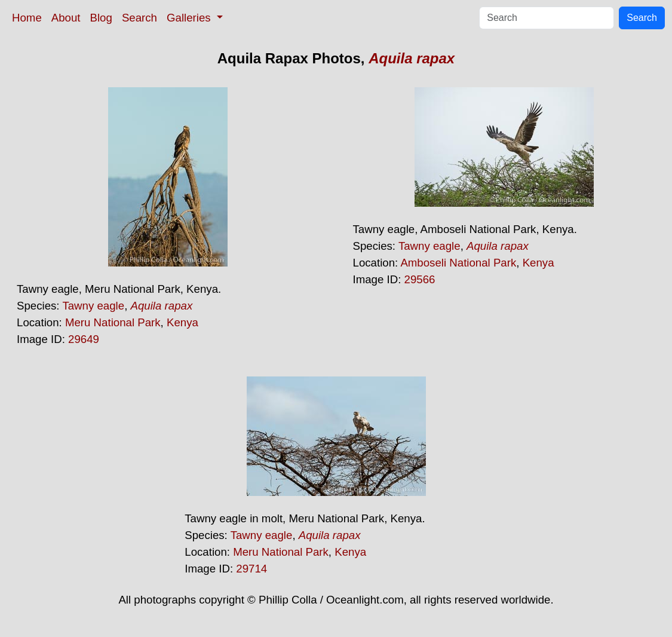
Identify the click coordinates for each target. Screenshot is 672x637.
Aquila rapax (412, 58)
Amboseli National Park (458, 263)
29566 (420, 279)
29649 (84, 339)
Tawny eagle (93, 306)
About (66, 18)
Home (27, 18)
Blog (101, 18)
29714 (251, 569)
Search (139, 18)
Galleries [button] (190, 18)
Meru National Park (113, 322)
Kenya (182, 322)
